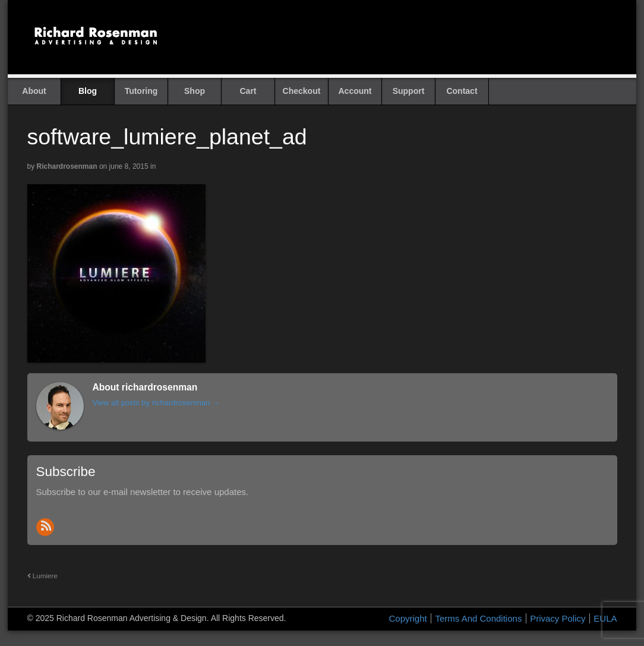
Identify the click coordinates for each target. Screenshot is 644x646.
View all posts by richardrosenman (156, 403)
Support (409, 91)
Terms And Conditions (478, 618)
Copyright (408, 618)
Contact (462, 91)
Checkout (302, 91)
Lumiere (42, 576)
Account (355, 91)
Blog (88, 91)
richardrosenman (67, 166)
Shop (195, 91)
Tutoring (141, 91)
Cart (248, 91)
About (34, 91)
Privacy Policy (558, 618)
